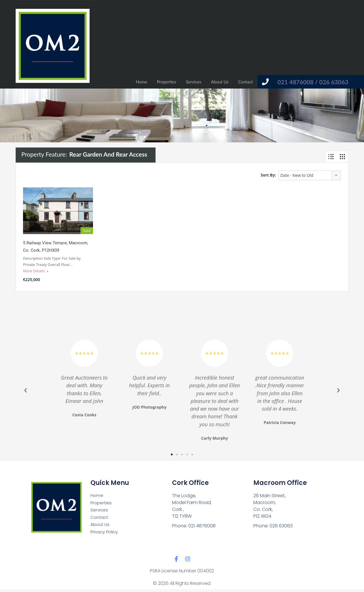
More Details (36, 271)
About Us (220, 82)
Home (141, 82)
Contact (245, 82)
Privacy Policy (105, 534)
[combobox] (310, 175)
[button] (26, 390)
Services (193, 82)
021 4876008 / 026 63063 (313, 82)
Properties (166, 82)
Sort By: (268, 175)
